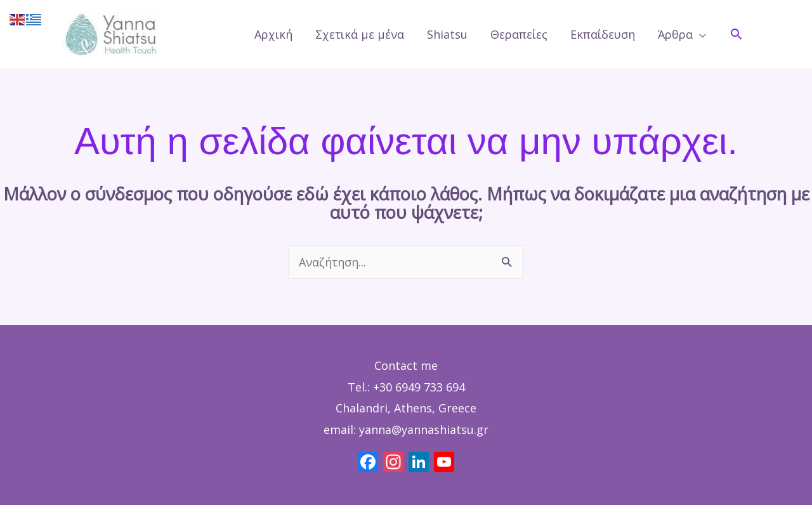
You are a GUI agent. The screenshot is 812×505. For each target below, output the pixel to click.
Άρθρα (675, 34)
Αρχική (273, 34)
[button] (736, 34)
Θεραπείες (519, 34)
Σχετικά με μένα (360, 34)
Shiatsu (447, 34)
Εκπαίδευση (603, 34)
